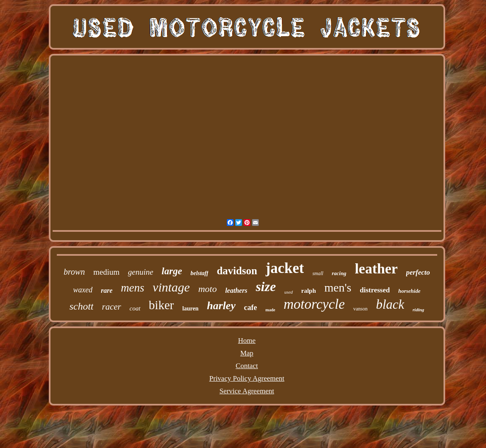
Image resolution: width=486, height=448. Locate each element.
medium (106, 272)
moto (207, 289)
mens (133, 288)
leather (376, 269)
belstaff (200, 273)
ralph (309, 291)
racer (112, 307)
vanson (360, 309)
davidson (237, 271)
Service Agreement (247, 391)
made (270, 310)
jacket (285, 268)
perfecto (418, 272)
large (172, 271)
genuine (141, 272)
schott (81, 306)
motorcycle (314, 304)
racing (339, 273)
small (318, 273)
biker (162, 305)
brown (74, 272)
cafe (251, 308)
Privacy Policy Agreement (247, 378)
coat (135, 308)
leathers (236, 290)
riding (419, 310)
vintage (171, 287)
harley (221, 306)
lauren (190, 309)
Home (247, 341)
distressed (375, 290)
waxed (83, 290)
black (390, 304)
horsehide (409, 291)
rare (107, 290)
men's (338, 288)
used (289, 292)
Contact (247, 366)
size (266, 286)
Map (247, 353)
